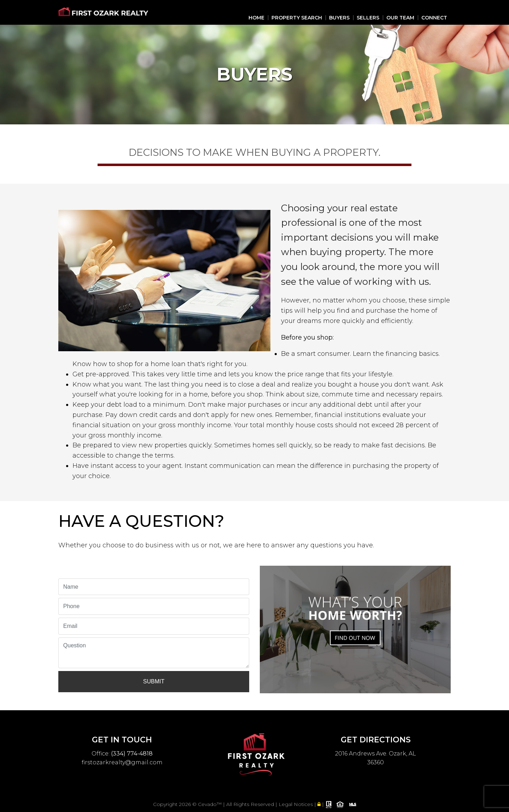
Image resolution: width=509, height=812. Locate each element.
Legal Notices (296, 804)
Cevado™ (210, 804)
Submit (154, 681)
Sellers (368, 18)
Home (256, 18)
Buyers (339, 18)
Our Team (400, 18)
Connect (434, 18)
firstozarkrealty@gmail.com (122, 762)
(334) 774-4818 (132, 754)
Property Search (297, 18)
